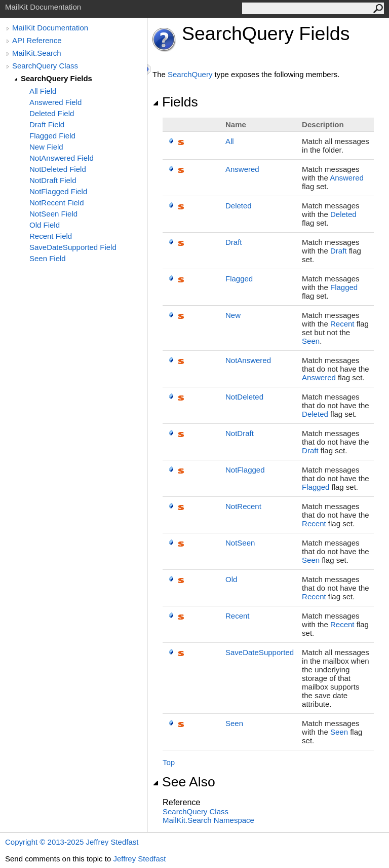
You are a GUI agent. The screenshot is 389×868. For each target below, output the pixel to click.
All (230, 141)
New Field (46, 147)
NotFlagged (245, 470)
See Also (184, 782)
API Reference (37, 40)
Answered (242, 169)
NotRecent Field (57, 203)
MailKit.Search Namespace (208, 820)
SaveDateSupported (260, 652)
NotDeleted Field (58, 169)
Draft (234, 242)
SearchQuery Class (45, 66)
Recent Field (51, 236)
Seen (311, 341)
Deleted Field (52, 113)
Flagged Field (52, 136)
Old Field (45, 225)
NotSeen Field (53, 214)
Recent (342, 324)
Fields (175, 102)
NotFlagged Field (58, 191)
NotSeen (240, 543)
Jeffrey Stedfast (139, 859)
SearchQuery (190, 74)
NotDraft (240, 433)
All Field (43, 91)
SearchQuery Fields (56, 78)
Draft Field (47, 124)
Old (231, 579)
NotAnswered (248, 360)
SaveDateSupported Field (73, 247)
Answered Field (55, 102)
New (233, 315)
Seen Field (48, 258)
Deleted (239, 206)
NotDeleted (244, 397)
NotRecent (243, 506)
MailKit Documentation (50, 28)
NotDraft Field (53, 180)
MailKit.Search (37, 53)
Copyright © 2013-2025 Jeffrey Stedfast (72, 842)
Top (169, 762)
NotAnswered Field (62, 158)
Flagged (239, 279)
